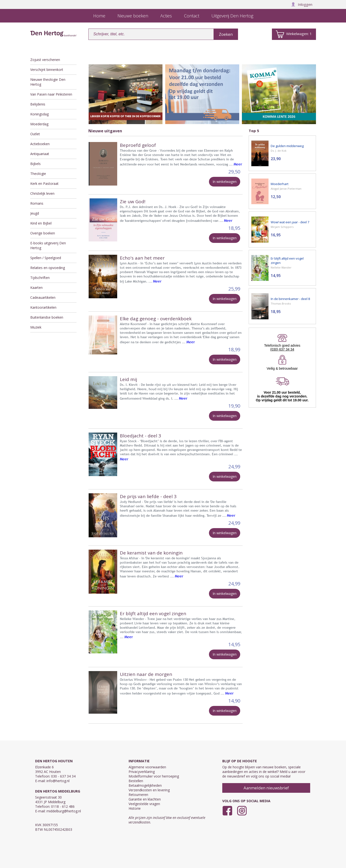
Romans (37, 203)
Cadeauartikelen (43, 297)
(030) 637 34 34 (282, 349)
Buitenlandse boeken (47, 317)
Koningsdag (39, 114)
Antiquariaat (40, 154)
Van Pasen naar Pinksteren (51, 94)
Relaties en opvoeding (48, 268)
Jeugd (35, 213)
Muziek (36, 327)
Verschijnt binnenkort (47, 70)
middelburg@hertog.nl (64, 811)
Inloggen (302, 4)
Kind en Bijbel (41, 223)
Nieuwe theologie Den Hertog (48, 82)
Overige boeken (43, 233)
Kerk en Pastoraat (44, 183)
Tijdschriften (40, 278)
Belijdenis (38, 104)
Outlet (35, 134)
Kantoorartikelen (43, 307)
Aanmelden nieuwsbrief (266, 788)
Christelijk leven (42, 193)
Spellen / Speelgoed (46, 258)
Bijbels (35, 164)
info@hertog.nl (58, 781)
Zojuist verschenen (45, 60)
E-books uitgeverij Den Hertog (48, 245)
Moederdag (39, 124)
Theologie (38, 174)
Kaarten (36, 288)
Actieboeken (40, 144)
